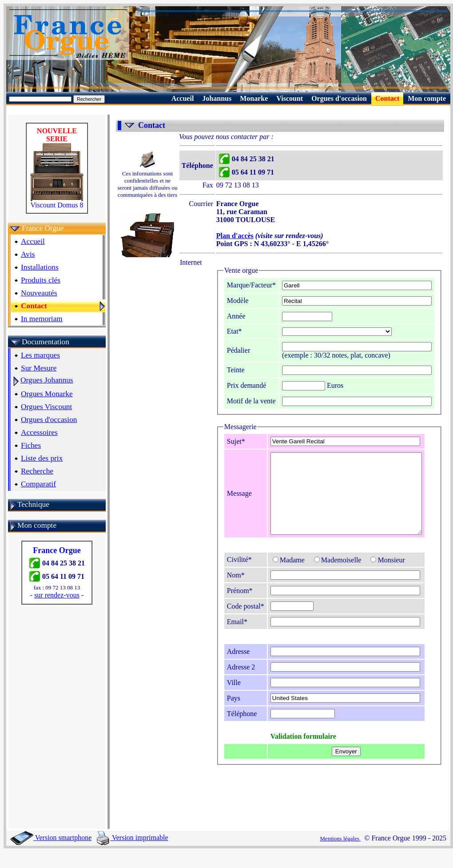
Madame (274, 576)
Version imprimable (132, 854)
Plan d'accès (221, 236)
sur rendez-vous (54, 595)
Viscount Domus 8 (54, 202)
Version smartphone (51, 854)
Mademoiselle (324, 576)
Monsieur (374, 576)
